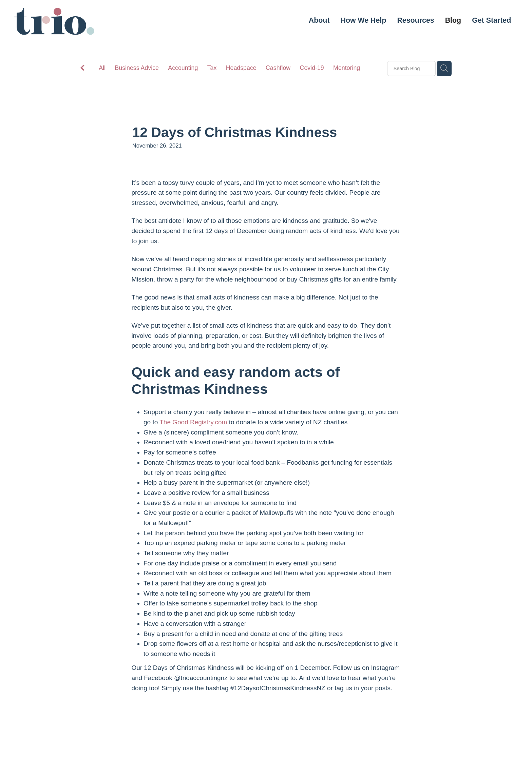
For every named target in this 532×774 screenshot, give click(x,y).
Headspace (241, 68)
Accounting (183, 68)
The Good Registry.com (193, 422)
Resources (415, 20)
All (102, 68)
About (319, 20)
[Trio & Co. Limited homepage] (65, 21)
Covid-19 (312, 68)
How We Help (364, 20)
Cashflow (278, 68)
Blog (453, 20)
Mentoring (347, 68)
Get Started (491, 20)
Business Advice (137, 68)
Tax (212, 68)
